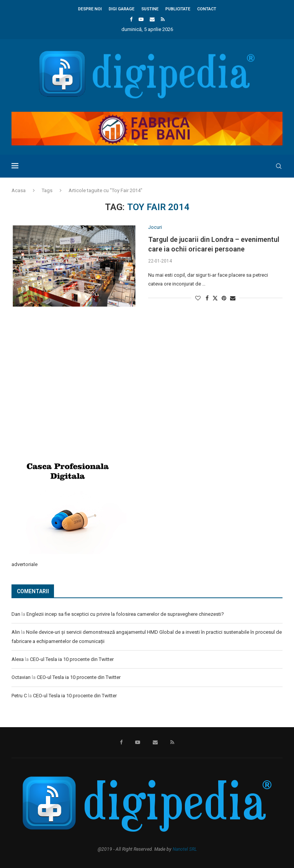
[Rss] (163, 19)
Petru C (19, 696)
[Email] (152, 19)
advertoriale (24, 564)
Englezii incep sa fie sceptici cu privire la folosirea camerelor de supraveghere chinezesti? (125, 614)
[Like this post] (198, 298)
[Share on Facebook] (207, 298)
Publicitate (178, 9)
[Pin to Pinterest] (224, 298)
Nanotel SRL (185, 849)
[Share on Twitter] (215, 298)
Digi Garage (122, 9)
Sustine (150, 9)
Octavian (21, 677)
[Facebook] (131, 19)
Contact (207, 9)
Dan (16, 614)
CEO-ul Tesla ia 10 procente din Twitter (72, 659)
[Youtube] (141, 19)
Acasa (19, 190)
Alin (16, 632)
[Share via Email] (233, 298)
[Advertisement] (69, 394)
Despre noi (90, 9)
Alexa (18, 659)
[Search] (279, 166)
